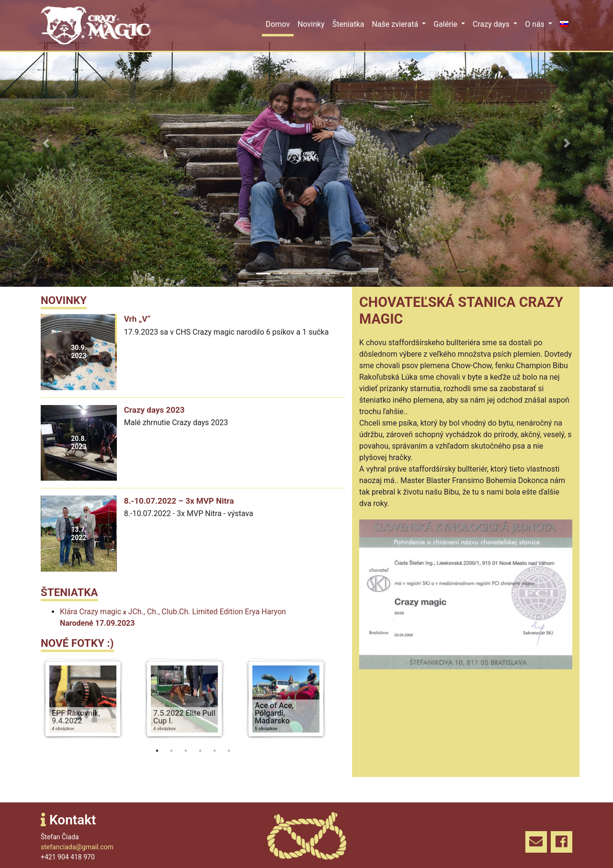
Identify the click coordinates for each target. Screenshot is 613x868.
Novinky (311, 24)
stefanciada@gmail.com (77, 847)
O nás (536, 24)
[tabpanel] (91, 700)
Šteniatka (348, 24)
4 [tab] (200, 751)
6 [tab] (229, 751)
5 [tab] (215, 751)
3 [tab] (186, 751)
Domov (278, 24)
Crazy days (492, 24)
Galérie (446, 24)
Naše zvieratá (396, 24)
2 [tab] (171, 751)
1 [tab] (157, 751)
